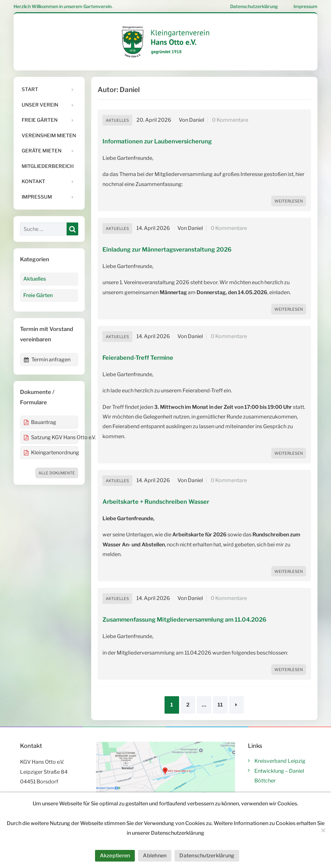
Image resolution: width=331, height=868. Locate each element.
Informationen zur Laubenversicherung (157, 141)
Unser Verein (40, 105)
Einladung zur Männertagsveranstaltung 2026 (167, 249)
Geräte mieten (42, 151)
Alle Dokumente (57, 473)
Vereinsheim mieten (49, 136)
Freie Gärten (40, 120)
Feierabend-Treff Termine (138, 358)
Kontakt (33, 181)
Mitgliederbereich (48, 166)
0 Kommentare (230, 120)
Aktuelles (117, 120)
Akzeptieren (115, 856)
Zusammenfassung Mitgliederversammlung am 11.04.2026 (184, 620)
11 (220, 705)
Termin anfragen (47, 360)
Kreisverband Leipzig (280, 761)
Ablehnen (155, 856)
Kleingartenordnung (51, 453)
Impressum (305, 6)
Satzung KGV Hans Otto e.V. (51, 437)
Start (30, 89)
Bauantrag (40, 422)
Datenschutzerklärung (254, 6)
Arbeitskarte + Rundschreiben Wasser (156, 502)
